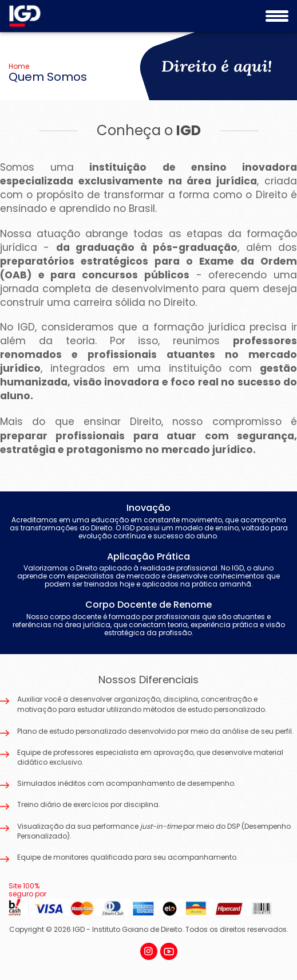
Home (19, 66)
